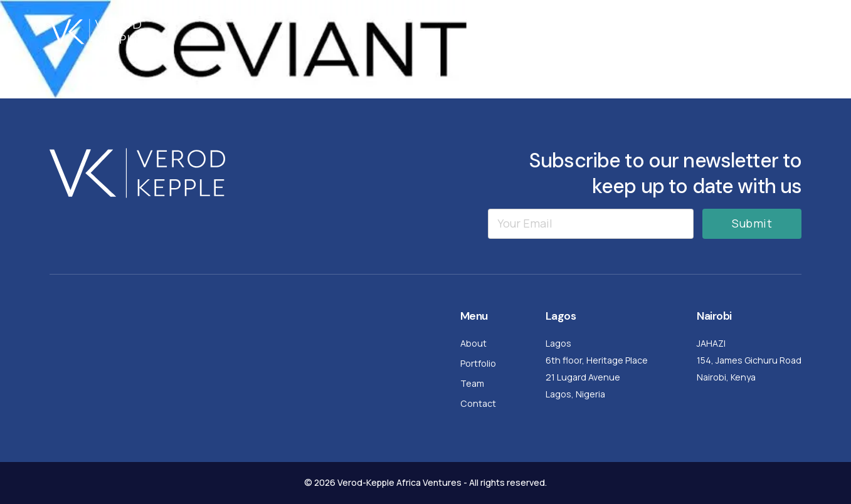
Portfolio (649, 31)
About (584, 31)
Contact (778, 31)
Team (714, 31)
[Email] (591, 224)
